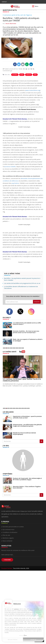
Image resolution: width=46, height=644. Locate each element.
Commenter (7, 71)
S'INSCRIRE (7, 560)
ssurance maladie (10, 167)
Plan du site (6, 535)
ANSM (22, 75)
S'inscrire (37, 302)
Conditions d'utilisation (10, 532)
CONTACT (4, 2)
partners (16, 609)
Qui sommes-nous (8, 529)
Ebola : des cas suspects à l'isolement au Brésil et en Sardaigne (28, 340)
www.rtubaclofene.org (33, 90)
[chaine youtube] (22, 352)
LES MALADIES (8, 412)
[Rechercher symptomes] (41, 495)
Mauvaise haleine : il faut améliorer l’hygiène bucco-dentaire (27, 487)
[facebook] (10, 312)
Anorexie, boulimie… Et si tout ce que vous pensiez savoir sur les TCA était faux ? (26, 332)
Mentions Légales (8, 538)
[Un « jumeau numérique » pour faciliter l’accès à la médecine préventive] (23, 367)
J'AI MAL (6, 446)
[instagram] (32, 312)
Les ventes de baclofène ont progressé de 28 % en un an (22, 283)
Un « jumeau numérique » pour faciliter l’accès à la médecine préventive (22, 380)
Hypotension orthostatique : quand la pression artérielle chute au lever (27, 417)
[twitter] (21, 311)
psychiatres (15, 183)
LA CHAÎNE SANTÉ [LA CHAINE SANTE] (10, 352)
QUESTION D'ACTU (10, 10)
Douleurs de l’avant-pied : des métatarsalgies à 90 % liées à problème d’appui (27, 479)
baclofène (15, 75)
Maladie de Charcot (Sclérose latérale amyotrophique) (24, 433)
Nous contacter (7, 541)
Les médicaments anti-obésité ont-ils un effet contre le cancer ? (27, 324)
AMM (35, 75)
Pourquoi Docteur (7, 568)
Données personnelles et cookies (13, 527)
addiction (29, 75)
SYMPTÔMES (7, 474)
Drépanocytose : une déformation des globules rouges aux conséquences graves (27, 425)
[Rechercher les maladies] (41, 441)
